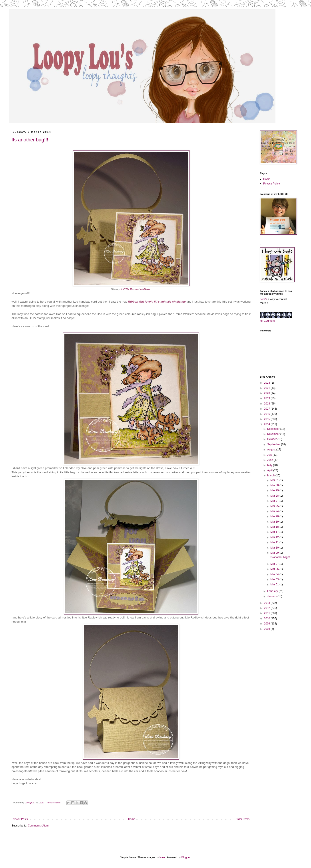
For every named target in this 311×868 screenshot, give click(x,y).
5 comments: (55, 803)
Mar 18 (275, 527)
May (270, 465)
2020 (267, 393)
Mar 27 (275, 501)
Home (132, 819)
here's (263, 299)
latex (162, 857)
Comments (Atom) (39, 826)
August (272, 450)
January (272, 596)
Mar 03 (275, 579)
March (271, 476)
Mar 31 (275, 480)
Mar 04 (275, 574)
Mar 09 (275, 553)
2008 (267, 629)
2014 (267, 424)
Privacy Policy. (272, 184)
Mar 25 (275, 506)
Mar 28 (275, 496)
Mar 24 (275, 511)
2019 (267, 398)
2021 (267, 388)
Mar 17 (275, 532)
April (270, 470)
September (274, 444)
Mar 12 (275, 537)
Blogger (186, 857)
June (270, 460)
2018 (267, 404)
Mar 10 (275, 548)
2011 (267, 613)
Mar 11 (275, 542)
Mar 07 (275, 564)
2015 (267, 419)
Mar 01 (275, 585)
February (273, 591)
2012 (267, 608)
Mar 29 (275, 490)
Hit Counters (267, 321)
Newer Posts (20, 819)
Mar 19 (275, 522)
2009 (267, 624)
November (274, 434)
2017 (267, 409)
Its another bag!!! (30, 140)
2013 (267, 603)
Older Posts (242, 819)
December (274, 429)
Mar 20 (275, 516)
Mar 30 (275, 485)
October (272, 439)
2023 (267, 383)
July (270, 455)
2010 (267, 618)
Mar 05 (275, 569)
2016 (267, 414)
